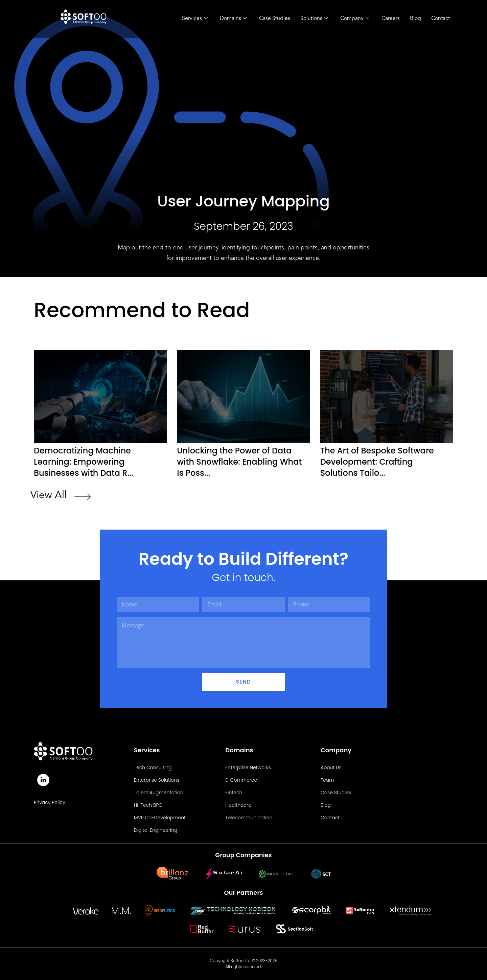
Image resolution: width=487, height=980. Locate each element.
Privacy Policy (50, 802)
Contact (440, 19)
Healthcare (238, 805)
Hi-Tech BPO (148, 805)
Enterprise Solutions (157, 780)
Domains (233, 19)
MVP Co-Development (160, 818)
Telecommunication (249, 818)
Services (195, 19)
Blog (415, 19)
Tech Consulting (153, 767)
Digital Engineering (156, 830)
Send (243, 682)
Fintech (234, 793)
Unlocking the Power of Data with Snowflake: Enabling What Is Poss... (239, 462)
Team (327, 780)
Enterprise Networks (248, 767)
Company (355, 19)
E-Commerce (241, 780)
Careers (391, 19)
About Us (331, 767)
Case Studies (275, 19)
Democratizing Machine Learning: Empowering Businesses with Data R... (84, 462)
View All (49, 495)
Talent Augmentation (159, 793)
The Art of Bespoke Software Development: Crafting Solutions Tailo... (377, 462)
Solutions (314, 19)
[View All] (83, 498)
